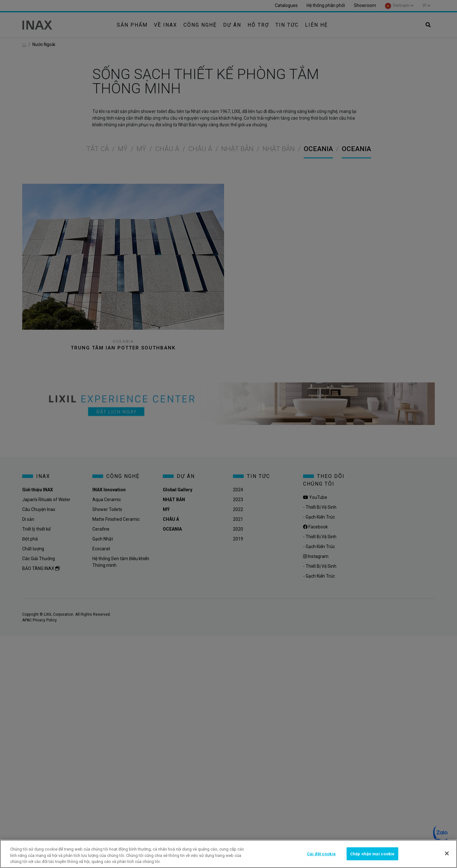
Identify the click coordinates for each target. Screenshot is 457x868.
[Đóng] (447, 853)
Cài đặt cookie (321, 854)
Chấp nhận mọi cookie (372, 854)
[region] (228, 854)
